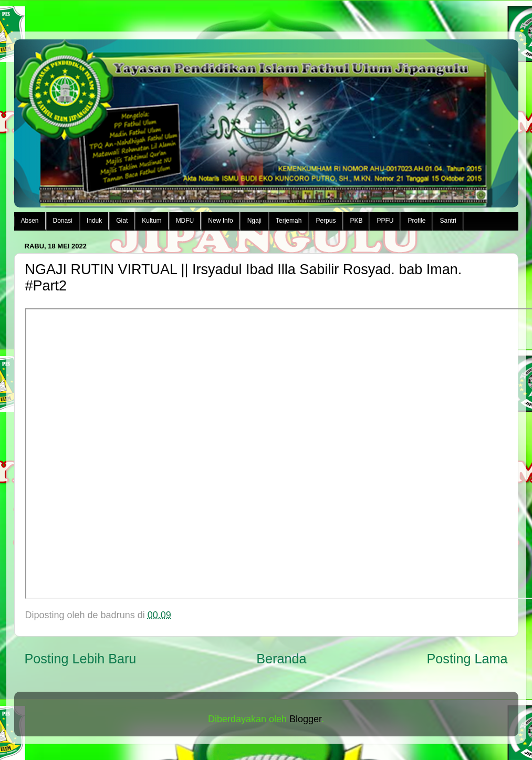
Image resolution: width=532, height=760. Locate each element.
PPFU (385, 221)
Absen (30, 221)
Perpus (326, 221)
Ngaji (254, 221)
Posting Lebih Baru (81, 659)
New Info (220, 221)
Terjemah (289, 221)
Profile (416, 221)
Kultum (152, 221)
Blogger (305, 719)
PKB (356, 221)
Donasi (63, 221)
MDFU (185, 221)
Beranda (281, 659)
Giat (122, 221)
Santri (448, 221)
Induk (94, 221)
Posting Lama (467, 659)
